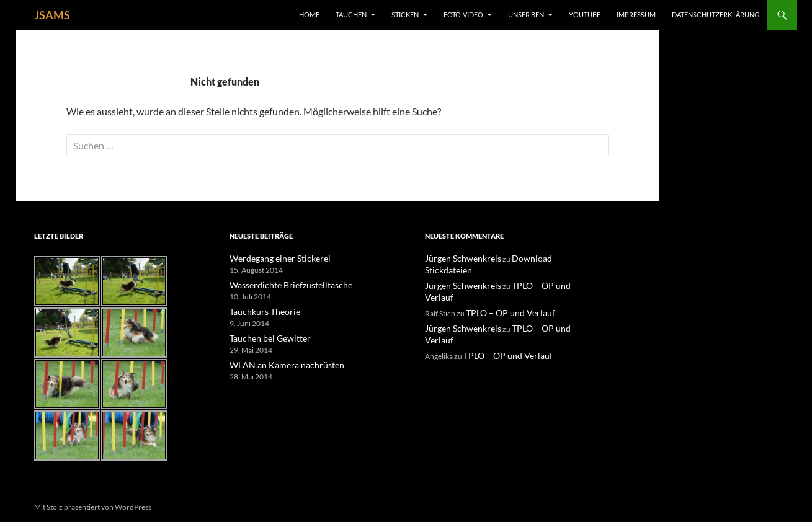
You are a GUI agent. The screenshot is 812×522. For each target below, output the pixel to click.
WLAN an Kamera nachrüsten (278, 362)
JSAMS (52, 15)
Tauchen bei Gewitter (264, 336)
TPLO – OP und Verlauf (538, 273)
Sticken (405, 15)
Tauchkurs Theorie (260, 310)
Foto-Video (463, 15)
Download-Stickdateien (538, 258)
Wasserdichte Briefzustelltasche (281, 284)
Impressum (636, 15)
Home (309, 15)
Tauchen (351, 15)
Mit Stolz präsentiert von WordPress (93, 507)
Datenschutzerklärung (716, 15)
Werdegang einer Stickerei (272, 258)
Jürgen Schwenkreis (457, 258)
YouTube (585, 15)
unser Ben (526, 15)
